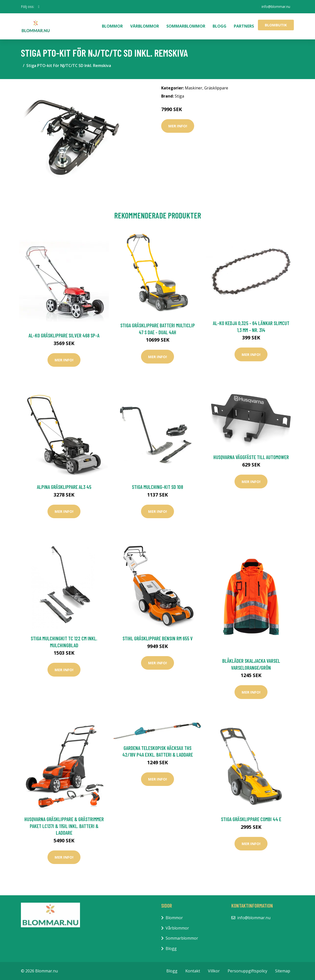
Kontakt (193, 971)
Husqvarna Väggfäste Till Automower (251, 457)
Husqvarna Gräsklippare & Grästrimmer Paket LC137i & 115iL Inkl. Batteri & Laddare (64, 826)
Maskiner (194, 88)
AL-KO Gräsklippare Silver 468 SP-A (64, 335)
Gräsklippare (216, 88)
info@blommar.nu (276, 7)
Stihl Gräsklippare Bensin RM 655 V (158, 638)
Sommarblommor (186, 26)
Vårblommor (145, 26)
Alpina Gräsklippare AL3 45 (64, 487)
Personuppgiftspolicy (247, 971)
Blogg (220, 26)
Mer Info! (178, 126)
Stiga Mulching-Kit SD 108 (157, 487)
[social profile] (39, 7)
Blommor (112, 26)
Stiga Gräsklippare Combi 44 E (251, 819)
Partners (244, 26)
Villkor (214, 971)
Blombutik (276, 25)
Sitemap (283, 971)
